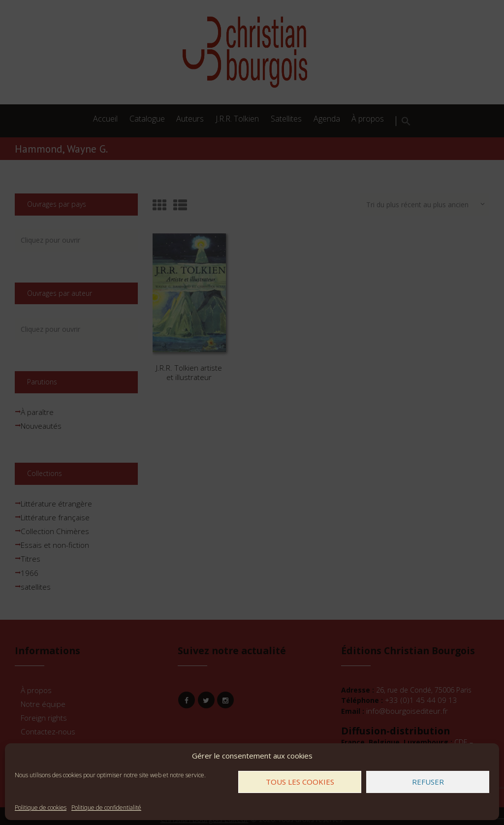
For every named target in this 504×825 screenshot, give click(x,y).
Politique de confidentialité (106, 808)
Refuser (428, 782)
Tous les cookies (300, 782)
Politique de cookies (41, 808)
